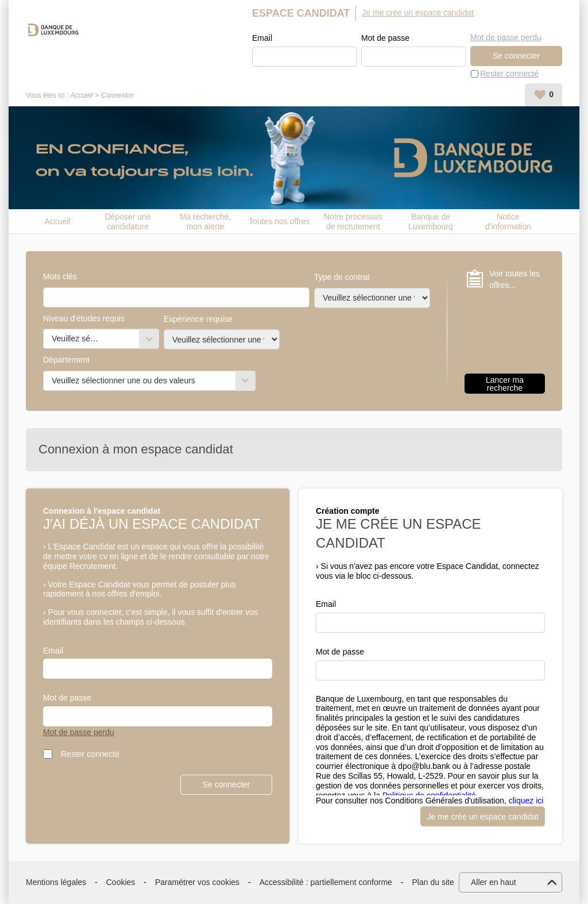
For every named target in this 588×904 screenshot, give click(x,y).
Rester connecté (509, 74)
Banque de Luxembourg (431, 221)
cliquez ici (526, 801)
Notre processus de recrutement (353, 221)
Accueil (81, 95)
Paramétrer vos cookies (197, 882)
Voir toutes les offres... (514, 279)
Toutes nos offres (279, 221)
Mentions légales (56, 882)
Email (262, 38)
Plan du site (433, 882)
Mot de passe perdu (506, 37)
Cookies (121, 882)
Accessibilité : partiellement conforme (326, 882)
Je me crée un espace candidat (418, 13)
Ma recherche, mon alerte (205, 221)
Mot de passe (385, 38)
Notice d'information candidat (508, 221)
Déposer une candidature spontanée (127, 221)
